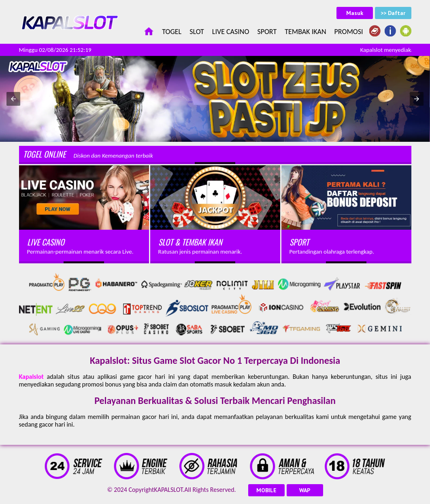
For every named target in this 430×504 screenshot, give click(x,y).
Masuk (355, 13)
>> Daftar (393, 13)
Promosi (349, 32)
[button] (13, 99)
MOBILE (266, 490)
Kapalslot (31, 377)
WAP (305, 490)
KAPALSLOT (168, 490)
